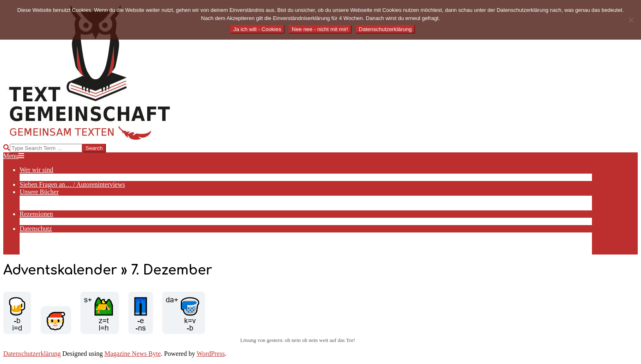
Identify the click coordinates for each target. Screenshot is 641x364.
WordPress (211, 354)
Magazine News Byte (133, 354)
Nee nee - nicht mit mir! (320, 29)
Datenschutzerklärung (32, 354)
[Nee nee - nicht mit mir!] (631, 20)
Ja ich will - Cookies (257, 29)
